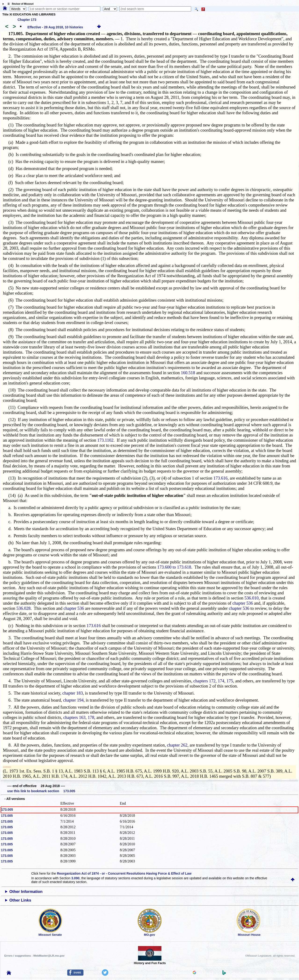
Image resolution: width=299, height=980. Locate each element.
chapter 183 (73, 693)
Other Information (26, 892)
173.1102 (105, 440)
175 (230, 681)
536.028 (24, 608)
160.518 (188, 373)
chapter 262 (177, 745)
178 (91, 717)
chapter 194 (73, 700)
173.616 (221, 478)
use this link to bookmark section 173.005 (41, 791)
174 (221, 681)
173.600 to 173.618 (174, 567)
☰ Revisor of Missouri (19, 4)
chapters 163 (75, 717)
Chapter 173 (27, 20)
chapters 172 (205, 681)
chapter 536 (243, 603)
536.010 (252, 598)
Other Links (20, 900)
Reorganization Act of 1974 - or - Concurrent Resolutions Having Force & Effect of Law (124, 873)
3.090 (75, 878)
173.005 (7, 810)
